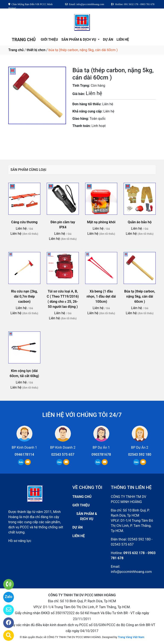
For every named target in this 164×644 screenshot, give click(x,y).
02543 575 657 (63, 455)
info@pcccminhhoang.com (131, 572)
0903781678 (99, 138)
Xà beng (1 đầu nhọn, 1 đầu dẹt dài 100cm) (101, 296)
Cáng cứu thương (24, 222)
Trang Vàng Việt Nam (131, 637)
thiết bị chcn (36, 50)
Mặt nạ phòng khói (101, 222)
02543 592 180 (140, 455)
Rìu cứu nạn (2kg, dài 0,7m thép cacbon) (24, 296)
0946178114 (24, 455)
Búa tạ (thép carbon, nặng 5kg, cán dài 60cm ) (140, 296)
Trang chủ (16, 50)
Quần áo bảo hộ (140, 222)
